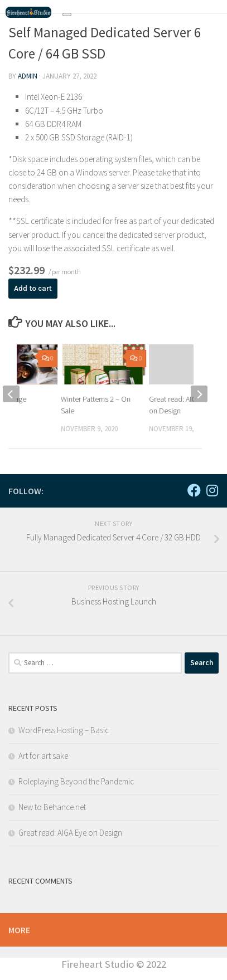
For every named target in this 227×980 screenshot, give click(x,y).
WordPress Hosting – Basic (64, 730)
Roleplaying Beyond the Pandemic (76, 781)
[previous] (11, 394)
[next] (199, 394)
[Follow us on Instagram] (212, 490)
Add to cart (33, 288)
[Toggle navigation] (67, 14)
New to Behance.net (52, 807)
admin (28, 76)
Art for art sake (43, 756)
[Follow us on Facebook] (194, 490)
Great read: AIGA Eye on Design (70, 833)
